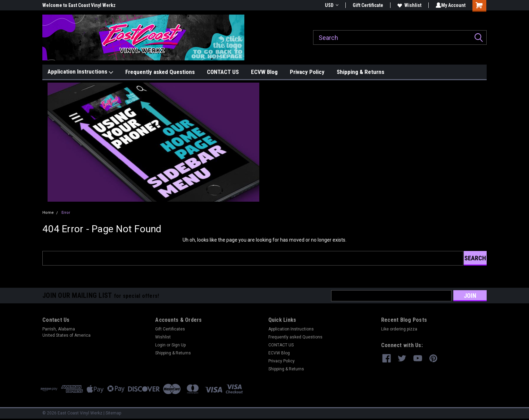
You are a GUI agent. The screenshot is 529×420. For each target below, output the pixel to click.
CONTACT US (223, 72)
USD (330, 5)
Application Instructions (80, 72)
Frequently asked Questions (160, 72)
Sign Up (179, 345)
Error (66, 213)
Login (160, 345)
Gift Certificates (170, 329)
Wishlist (408, 5)
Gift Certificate (367, 5)
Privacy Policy (307, 72)
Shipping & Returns (360, 72)
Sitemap (113, 413)
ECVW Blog (264, 72)
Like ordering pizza (399, 329)
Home (48, 213)
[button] (154, 142)
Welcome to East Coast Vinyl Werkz (79, 5)
